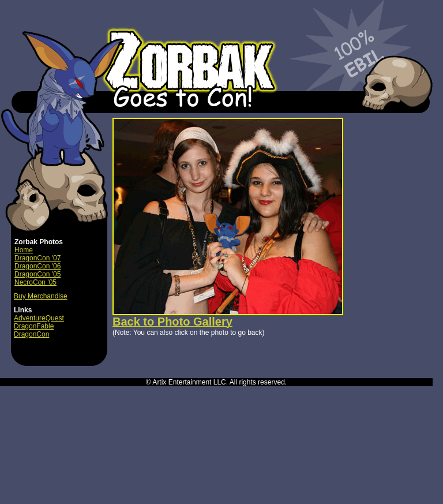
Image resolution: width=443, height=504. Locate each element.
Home (24, 250)
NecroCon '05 (35, 282)
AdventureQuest (39, 318)
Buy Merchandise (41, 296)
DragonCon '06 (37, 266)
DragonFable (34, 326)
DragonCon (31, 334)
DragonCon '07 (37, 258)
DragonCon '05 (37, 274)
